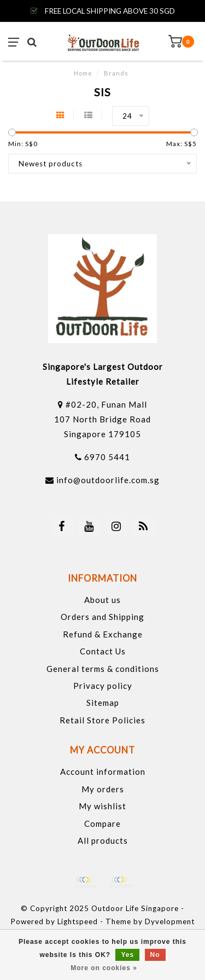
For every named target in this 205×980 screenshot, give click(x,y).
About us (102, 600)
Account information (103, 772)
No (155, 955)
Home (83, 73)
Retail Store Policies (102, 720)
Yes (127, 955)
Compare (102, 824)
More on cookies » (104, 968)
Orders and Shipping (102, 617)
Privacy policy (103, 686)
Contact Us (103, 651)
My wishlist (102, 806)
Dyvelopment (170, 921)
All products (103, 840)
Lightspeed (78, 921)
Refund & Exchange (103, 634)
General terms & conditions (103, 669)
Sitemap (103, 703)
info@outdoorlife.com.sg (108, 480)
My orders (103, 789)
